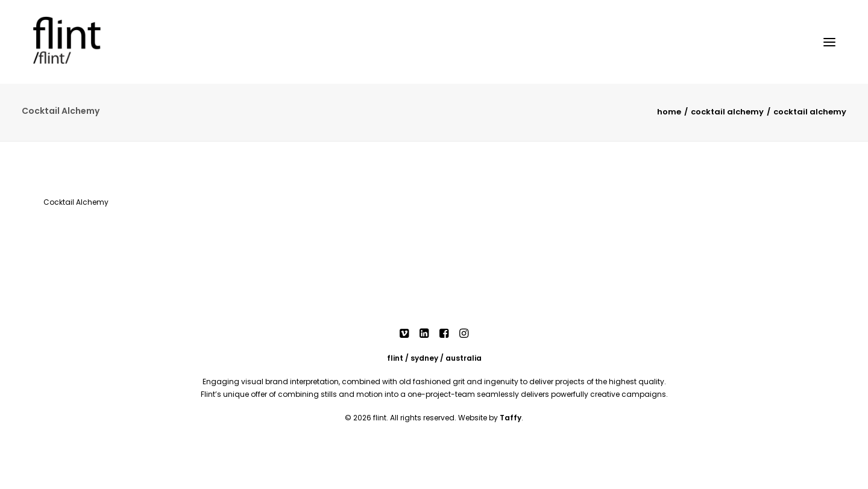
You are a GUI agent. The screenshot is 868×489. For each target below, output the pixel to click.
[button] (829, 42)
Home (669, 112)
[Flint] (84, 42)
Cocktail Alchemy (727, 112)
